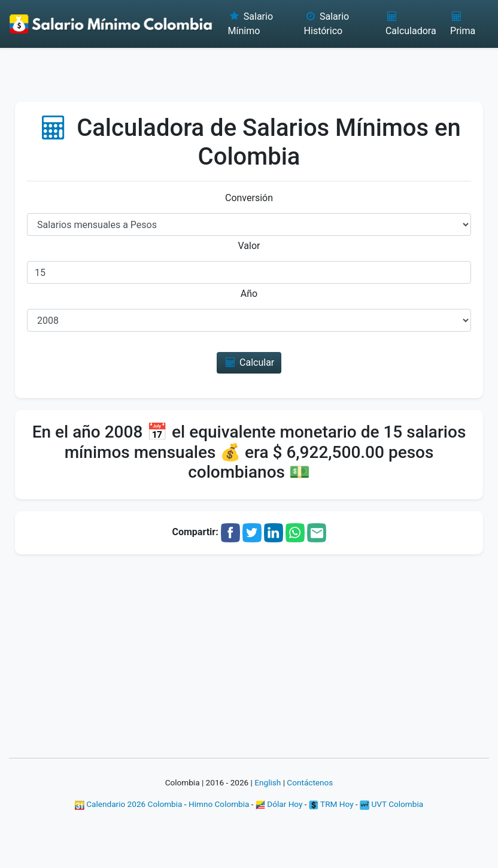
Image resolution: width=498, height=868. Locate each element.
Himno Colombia (219, 804)
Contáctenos (310, 782)
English (268, 782)
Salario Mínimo (250, 24)
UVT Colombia (391, 804)
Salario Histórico (327, 24)
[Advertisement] (249, 69)
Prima (463, 24)
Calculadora (411, 24)
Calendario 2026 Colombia (129, 804)
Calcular (249, 362)
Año (249, 294)
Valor (249, 246)
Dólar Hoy (279, 804)
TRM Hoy (331, 804)
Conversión (249, 198)
